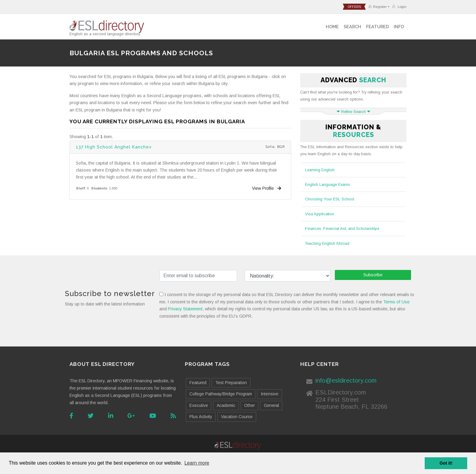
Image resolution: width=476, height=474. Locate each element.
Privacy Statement (185, 309)
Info (399, 27)
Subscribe (373, 275)
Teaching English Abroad (327, 243)
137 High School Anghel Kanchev (114, 147)
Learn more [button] (197, 463)
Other (249, 405)
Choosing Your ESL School (330, 199)
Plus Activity (201, 417)
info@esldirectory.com (346, 380)
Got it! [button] (446, 463)
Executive (199, 405)
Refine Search (354, 112)
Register (377, 7)
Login (399, 7)
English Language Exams (328, 184)
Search (352, 27)
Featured (377, 27)
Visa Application (320, 214)
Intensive (270, 394)
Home (332, 27)
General (271, 405)
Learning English (320, 170)
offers (354, 7)
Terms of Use (396, 302)
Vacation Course (237, 417)
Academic (226, 405)
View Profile (267, 188)
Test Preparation (231, 383)
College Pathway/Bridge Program (221, 394)
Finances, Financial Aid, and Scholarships (342, 228)
